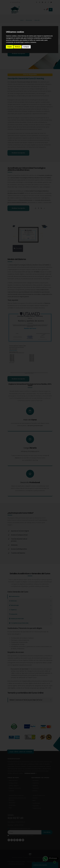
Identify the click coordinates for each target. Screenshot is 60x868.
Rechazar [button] (18, 47)
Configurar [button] (26, 47)
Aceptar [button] (10, 47)
